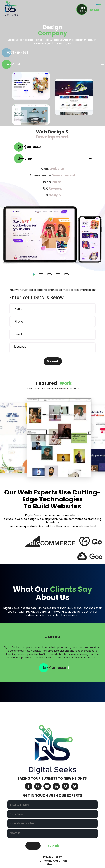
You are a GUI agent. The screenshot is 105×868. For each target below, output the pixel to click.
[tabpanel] (52, 200)
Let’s (83, 10)
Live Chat (13, 64)
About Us (52, 864)
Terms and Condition (52, 861)
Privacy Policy (52, 857)
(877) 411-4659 (17, 53)
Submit (53, 361)
